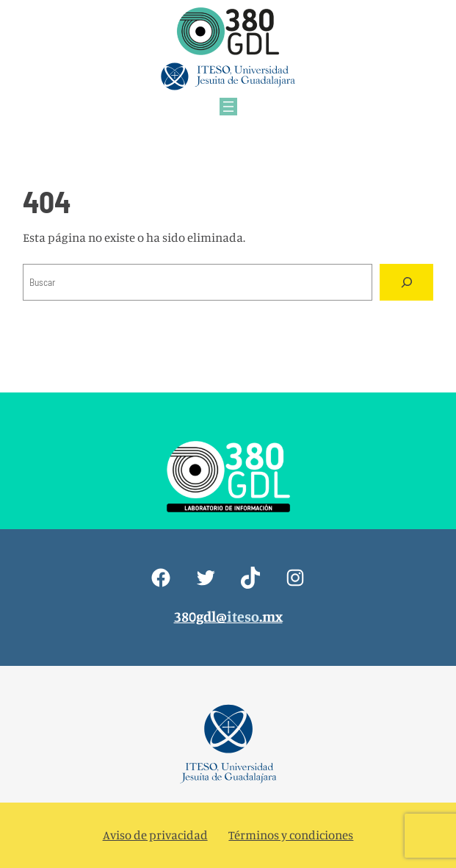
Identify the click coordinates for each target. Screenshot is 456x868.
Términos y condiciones (291, 835)
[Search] (406, 282)
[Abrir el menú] (228, 107)
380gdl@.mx (228, 616)
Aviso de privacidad (155, 835)
